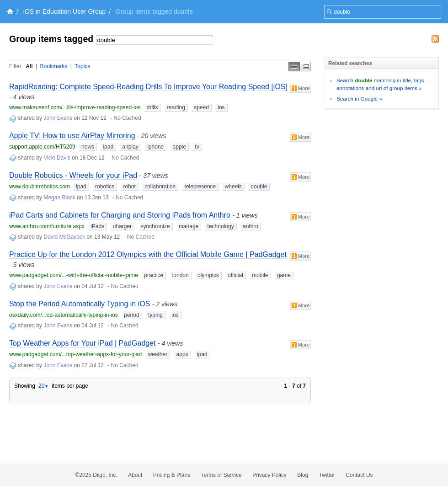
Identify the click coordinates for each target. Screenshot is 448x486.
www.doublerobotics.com (40, 187)
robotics (105, 187)
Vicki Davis (57, 158)
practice (154, 275)
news (88, 147)
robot (129, 187)
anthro (251, 226)
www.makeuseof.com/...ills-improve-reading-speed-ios (75, 107)
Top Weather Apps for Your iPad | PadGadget (83, 343)
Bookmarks (53, 66)
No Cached (128, 118)
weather (158, 354)
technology (221, 226)
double (259, 187)
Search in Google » (359, 99)
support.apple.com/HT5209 (42, 147)
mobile (260, 275)
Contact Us (359, 475)
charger (122, 226)
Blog (303, 475)
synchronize (155, 226)
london (181, 275)
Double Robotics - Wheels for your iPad (73, 175)
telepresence (200, 187)
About (135, 475)
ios (221, 107)
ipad (108, 147)
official (235, 275)
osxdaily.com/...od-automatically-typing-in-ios (64, 315)
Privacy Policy (269, 475)
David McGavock (64, 237)
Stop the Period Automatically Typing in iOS (80, 304)
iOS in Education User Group (65, 11)
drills (152, 107)
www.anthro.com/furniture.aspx (47, 226)
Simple (294, 67)
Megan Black (59, 198)
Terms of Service (221, 475)
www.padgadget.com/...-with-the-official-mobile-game (74, 275)
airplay (130, 147)
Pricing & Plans (172, 475)
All (29, 66)
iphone (155, 147)
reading (176, 107)
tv (197, 147)
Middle (305, 67)
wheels (233, 187)
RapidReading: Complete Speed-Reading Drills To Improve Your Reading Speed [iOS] (148, 87)
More (301, 88)
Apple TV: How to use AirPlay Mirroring (72, 136)
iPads (97, 226)
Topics (82, 66)
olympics (208, 275)
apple (179, 147)
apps (182, 354)
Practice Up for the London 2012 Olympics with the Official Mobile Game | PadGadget (148, 254)
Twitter (327, 475)
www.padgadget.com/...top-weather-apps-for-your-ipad (75, 354)
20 (43, 386)
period (131, 315)
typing (155, 315)
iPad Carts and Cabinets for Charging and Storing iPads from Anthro (120, 215)
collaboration (160, 187)
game (284, 275)
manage (189, 226)
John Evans (58, 118)
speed (201, 107)
